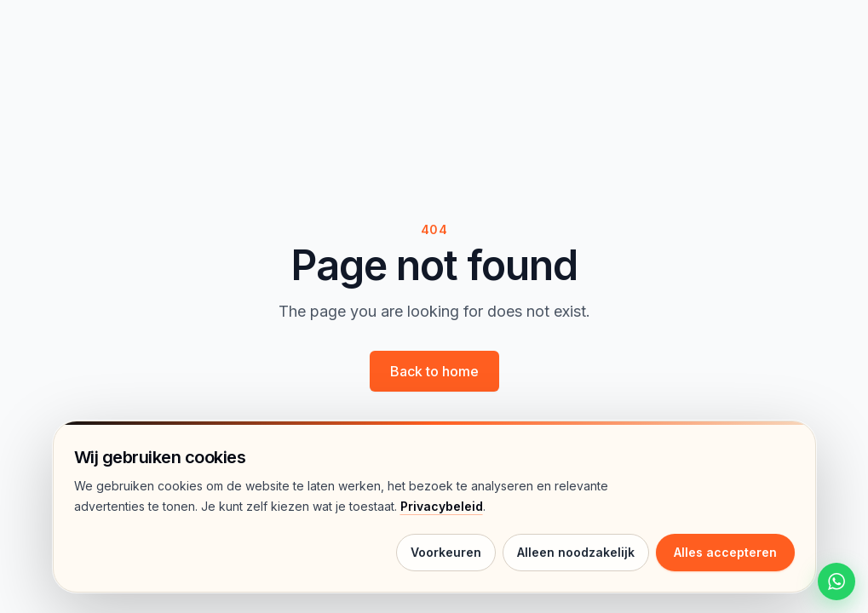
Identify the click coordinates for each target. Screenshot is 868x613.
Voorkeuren (446, 552)
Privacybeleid (442, 506)
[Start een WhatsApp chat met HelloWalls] (836, 581)
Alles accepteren (725, 552)
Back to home (434, 371)
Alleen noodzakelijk (576, 552)
